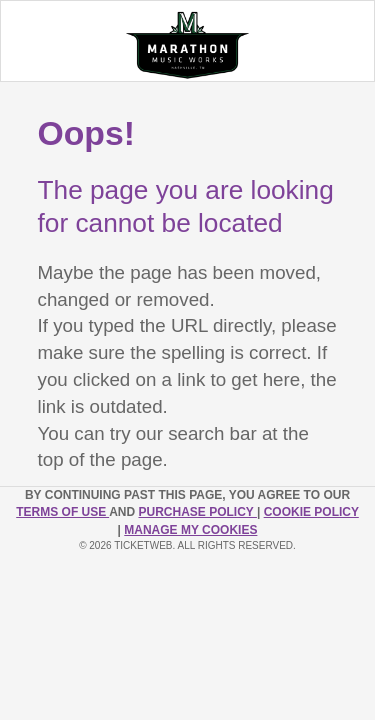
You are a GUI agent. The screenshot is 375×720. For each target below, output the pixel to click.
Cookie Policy (311, 512)
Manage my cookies (190, 530)
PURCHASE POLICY (197, 512)
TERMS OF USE (62, 512)
